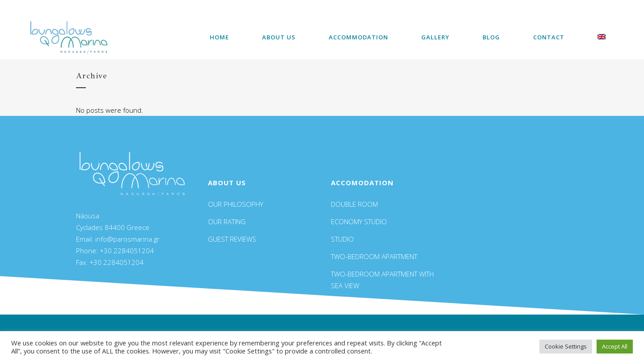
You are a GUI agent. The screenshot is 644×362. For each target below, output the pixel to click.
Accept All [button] (615, 346)
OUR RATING (227, 221)
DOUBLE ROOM (354, 204)
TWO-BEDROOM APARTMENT (374, 256)
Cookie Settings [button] (566, 346)
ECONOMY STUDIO (359, 221)
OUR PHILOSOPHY (235, 204)
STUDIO (342, 239)
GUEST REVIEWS (232, 239)
